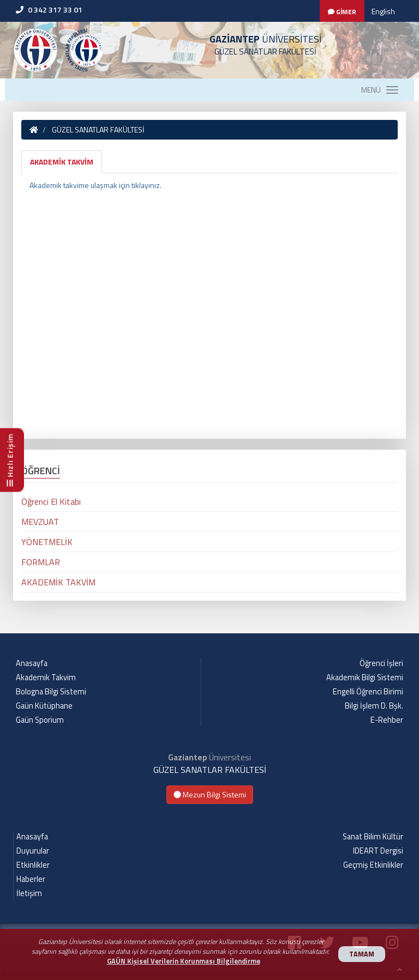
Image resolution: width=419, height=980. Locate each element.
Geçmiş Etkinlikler (373, 865)
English (383, 11)
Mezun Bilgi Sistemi (210, 794)
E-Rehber (387, 720)
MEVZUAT (40, 522)
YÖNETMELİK (47, 542)
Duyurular (33, 851)
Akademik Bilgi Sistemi (365, 677)
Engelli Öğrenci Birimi (368, 692)
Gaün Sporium (40, 720)
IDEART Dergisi (378, 851)
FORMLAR (41, 562)
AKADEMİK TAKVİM (62, 162)
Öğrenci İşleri (381, 663)
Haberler (31, 879)
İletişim (29, 893)
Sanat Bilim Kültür (373, 837)
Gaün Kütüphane (44, 706)
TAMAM (362, 954)
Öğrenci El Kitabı (51, 501)
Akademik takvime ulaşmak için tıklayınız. (96, 185)
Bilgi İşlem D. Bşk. (374, 706)
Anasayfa (32, 663)
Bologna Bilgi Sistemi (51, 692)
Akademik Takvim (46, 677)
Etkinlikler (33, 865)
